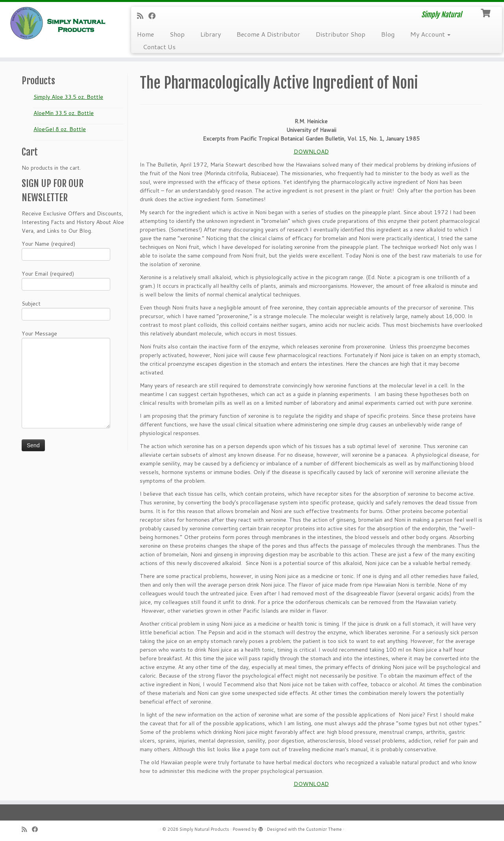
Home (145, 34)
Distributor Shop (341, 34)
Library (211, 34)
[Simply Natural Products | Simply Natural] (58, 23)
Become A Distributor (268, 34)
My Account (430, 34)
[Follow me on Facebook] (155, 16)
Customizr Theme (324, 829)
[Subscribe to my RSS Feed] (143, 16)
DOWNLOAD (311, 152)
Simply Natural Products (204, 829)
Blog (388, 34)
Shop (177, 34)
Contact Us (159, 47)
